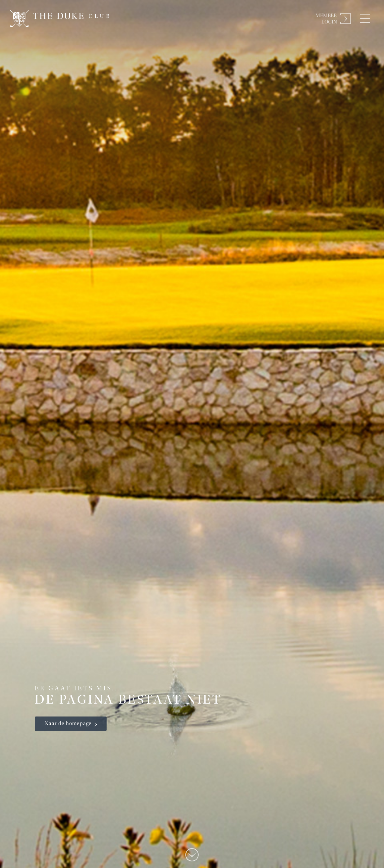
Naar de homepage (68, 724)
